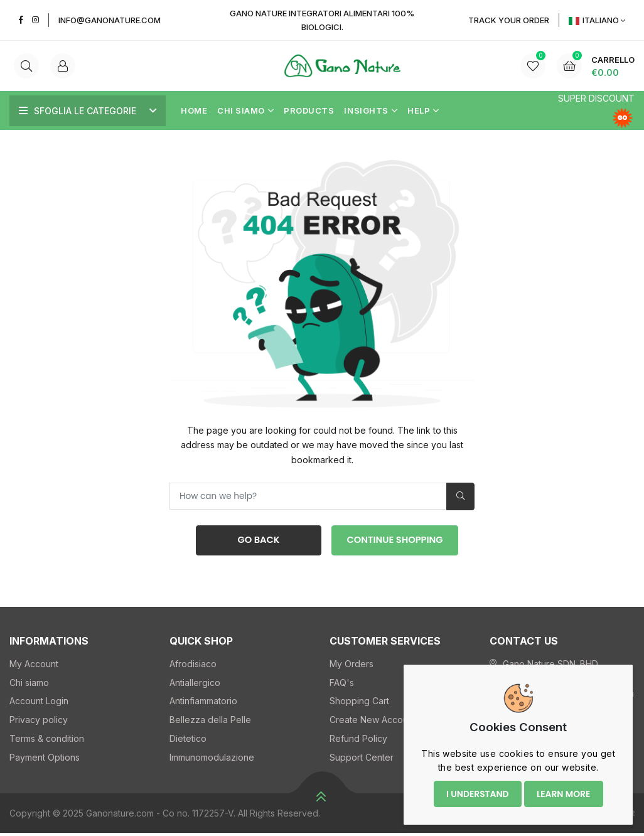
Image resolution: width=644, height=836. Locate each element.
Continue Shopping (395, 542)
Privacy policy (39, 723)
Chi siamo (245, 110)
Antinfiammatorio (203, 704)
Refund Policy (358, 741)
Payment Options (45, 760)
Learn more (563, 791)
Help (423, 110)
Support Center (362, 760)
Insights (371, 110)
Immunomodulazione (212, 760)
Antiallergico (195, 685)
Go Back (256, 542)
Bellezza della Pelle (210, 723)
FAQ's (342, 685)
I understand (475, 791)
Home (194, 110)
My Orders (352, 666)
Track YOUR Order (509, 20)
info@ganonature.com (110, 20)
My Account (34, 666)
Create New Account (373, 723)
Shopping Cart (359, 704)
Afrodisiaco (193, 666)
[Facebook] (21, 20)
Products (309, 110)
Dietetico (188, 741)
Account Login (39, 704)
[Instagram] (35, 20)
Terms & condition (47, 741)
